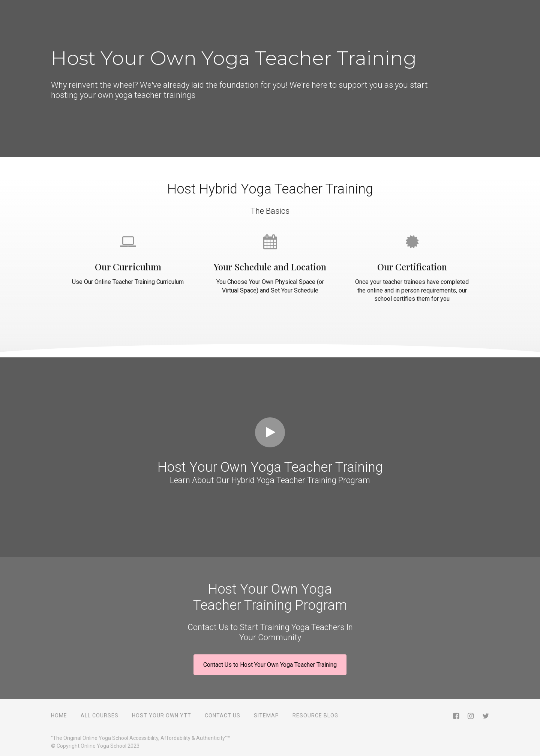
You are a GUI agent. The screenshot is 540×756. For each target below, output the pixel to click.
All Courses (100, 715)
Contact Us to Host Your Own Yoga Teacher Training (270, 665)
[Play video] (270, 432)
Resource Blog (315, 715)
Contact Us (223, 715)
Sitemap (266, 715)
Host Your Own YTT (162, 715)
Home (59, 715)
